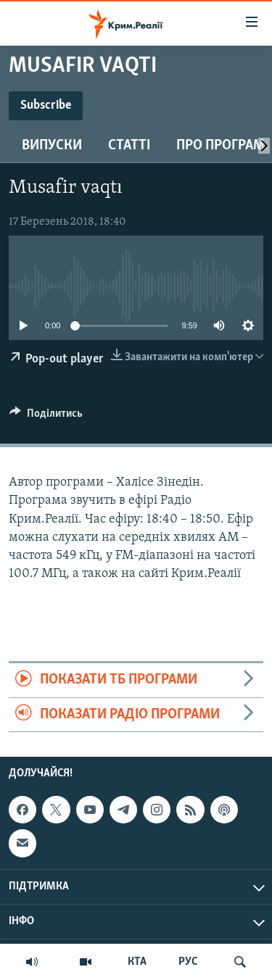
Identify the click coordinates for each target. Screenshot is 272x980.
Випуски (52, 146)
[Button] (46, 417)
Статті (129, 146)
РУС (188, 962)
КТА (137, 962)
